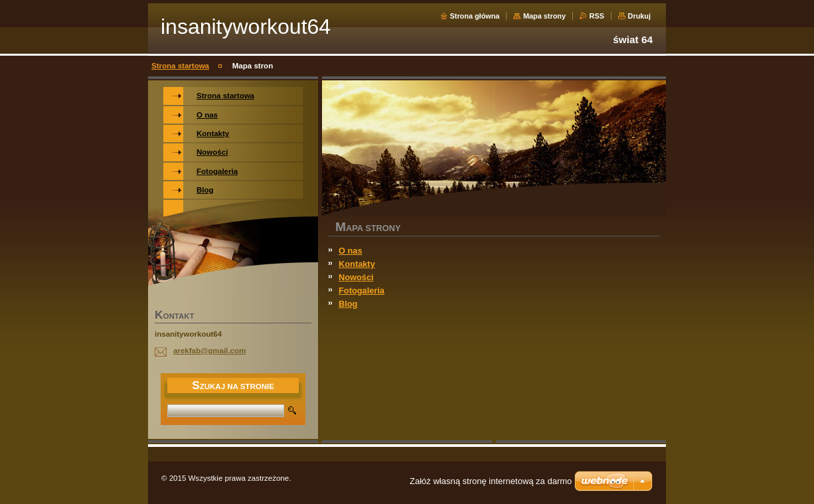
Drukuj (639, 16)
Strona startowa (180, 66)
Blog (348, 304)
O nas (351, 251)
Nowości (356, 277)
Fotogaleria (362, 291)
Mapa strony (544, 16)
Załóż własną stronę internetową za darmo (491, 481)
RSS (597, 16)
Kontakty (357, 264)
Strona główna (475, 16)
